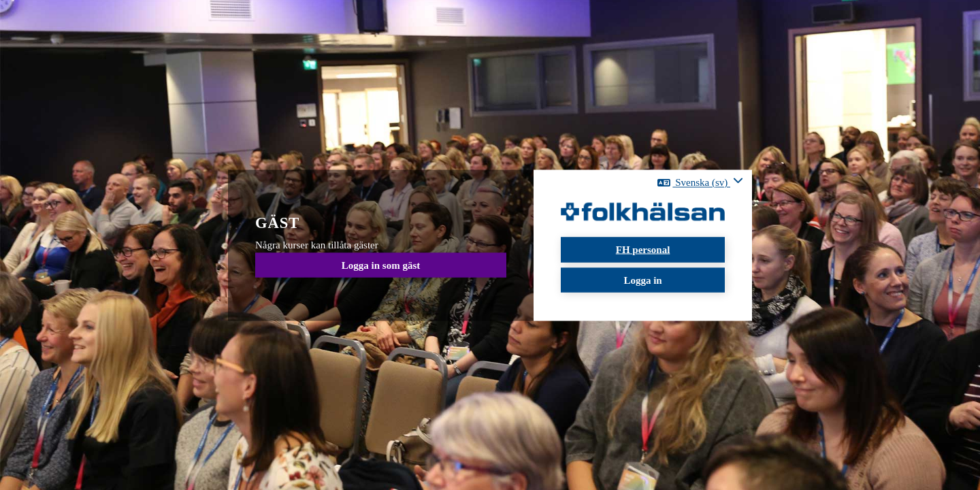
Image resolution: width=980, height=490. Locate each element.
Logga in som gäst (381, 265)
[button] (700, 183)
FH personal (643, 250)
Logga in (642, 280)
